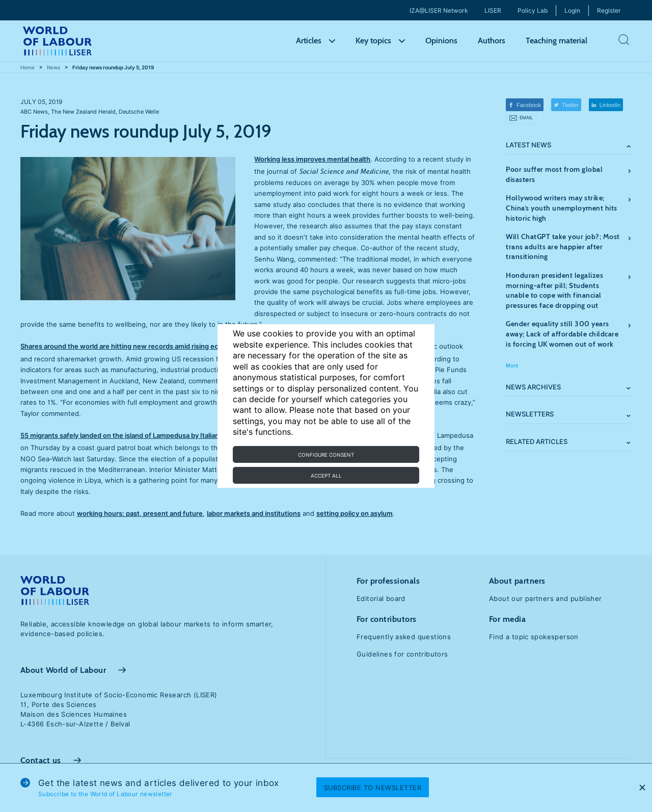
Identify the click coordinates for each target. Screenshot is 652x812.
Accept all (326, 476)
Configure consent (326, 455)
